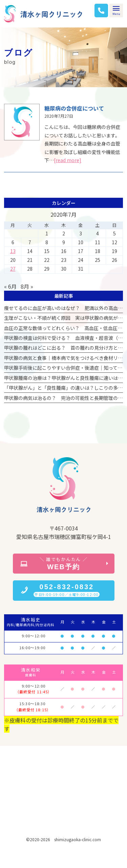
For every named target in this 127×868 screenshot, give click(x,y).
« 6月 (10, 286)
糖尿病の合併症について (74, 108)
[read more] (68, 160)
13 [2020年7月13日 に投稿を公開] (13, 251)
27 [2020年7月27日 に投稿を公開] (13, 269)
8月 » (27, 286)
